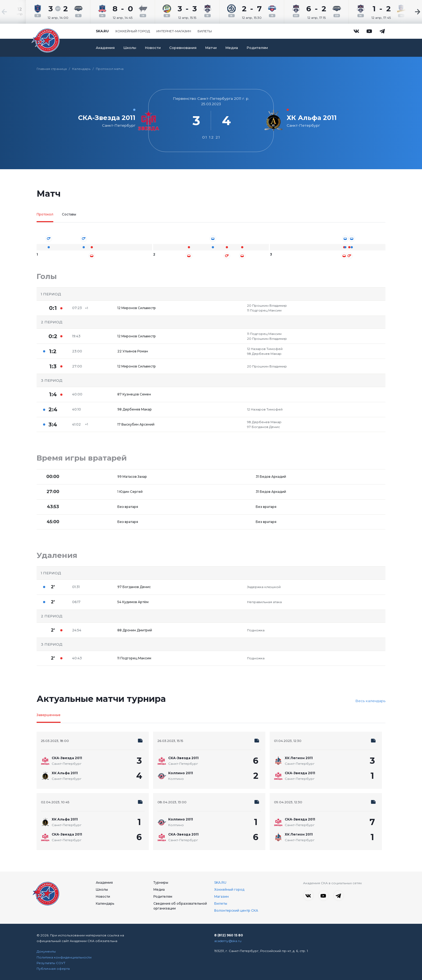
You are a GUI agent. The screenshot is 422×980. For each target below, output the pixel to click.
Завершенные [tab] (49, 715)
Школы (130, 48)
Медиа (232, 48)
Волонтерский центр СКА (236, 910)
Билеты (205, 31)
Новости (153, 48)
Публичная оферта (53, 969)
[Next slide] (406, 12)
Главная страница (52, 69)
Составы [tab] (69, 214)
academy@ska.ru (228, 941)
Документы (46, 951)
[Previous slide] (16, 12)
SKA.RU (220, 882)
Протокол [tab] (45, 214)
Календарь (81, 69)
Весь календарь (370, 701)
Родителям (257, 48)
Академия (105, 48)
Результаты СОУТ (51, 963)
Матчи (211, 48)
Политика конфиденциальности (64, 957)
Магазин (221, 896)
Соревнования (183, 48)
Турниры (161, 882)
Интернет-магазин (174, 31)
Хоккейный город (133, 31)
